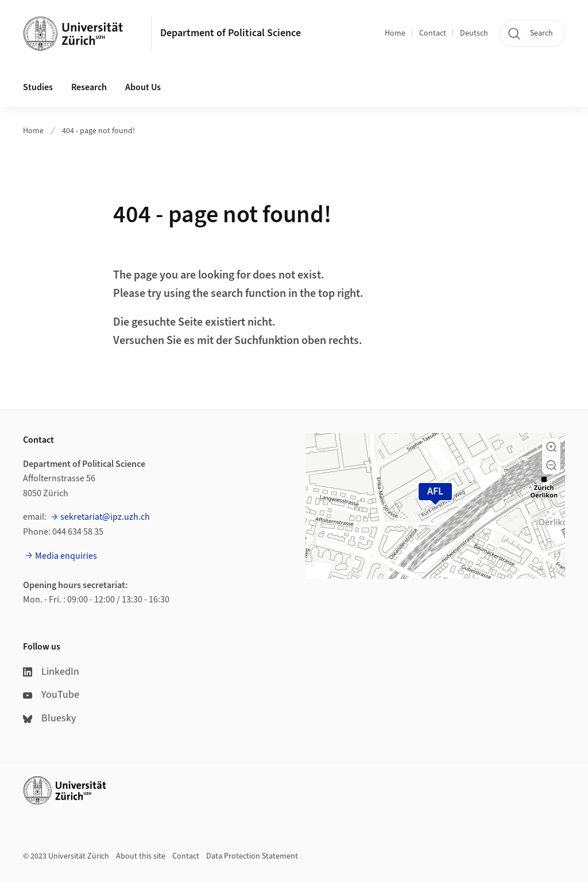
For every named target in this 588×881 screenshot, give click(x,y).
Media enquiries (66, 556)
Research (89, 87)
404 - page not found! (98, 131)
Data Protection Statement (252, 856)
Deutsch (474, 33)
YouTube (51, 695)
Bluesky (49, 718)
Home (395, 33)
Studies (38, 87)
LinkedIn (51, 672)
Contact (433, 33)
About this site (141, 856)
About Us (143, 87)
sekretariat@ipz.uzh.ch (105, 517)
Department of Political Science (231, 33)
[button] (551, 447)
